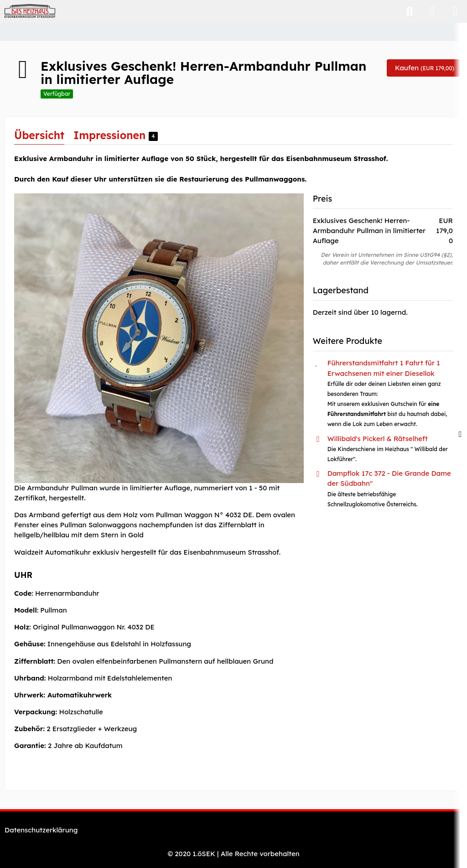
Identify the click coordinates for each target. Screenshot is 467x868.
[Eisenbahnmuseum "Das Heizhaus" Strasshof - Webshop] (30, 11)
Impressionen (116, 135)
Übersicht (39, 135)
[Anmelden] (432, 11)
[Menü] (455, 11)
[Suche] (410, 11)
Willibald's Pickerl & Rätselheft (378, 439)
